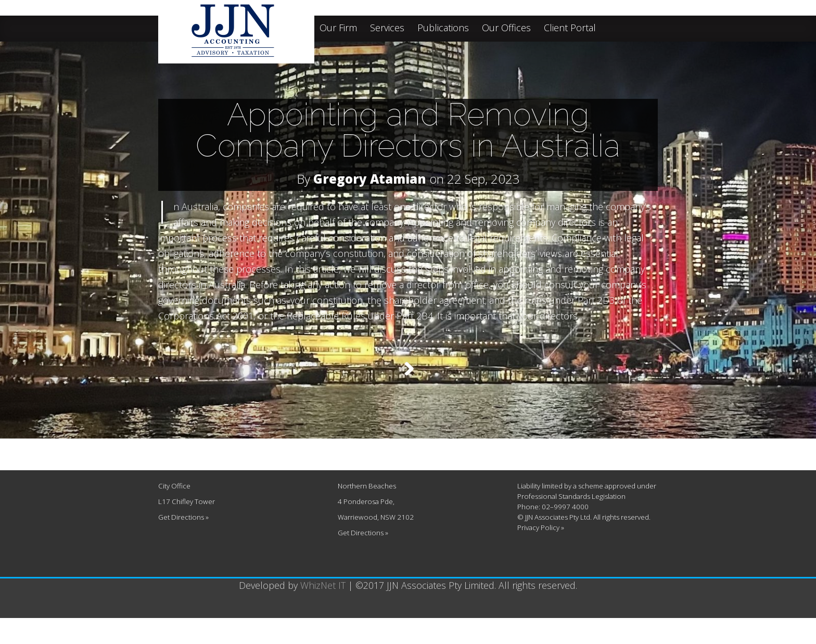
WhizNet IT (323, 611)
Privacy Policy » (541, 553)
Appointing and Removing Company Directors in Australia (408, 130)
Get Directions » (183, 543)
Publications (443, 28)
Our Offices (506, 28)
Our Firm (338, 28)
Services (387, 28)
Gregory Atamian (370, 179)
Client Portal (570, 28)
